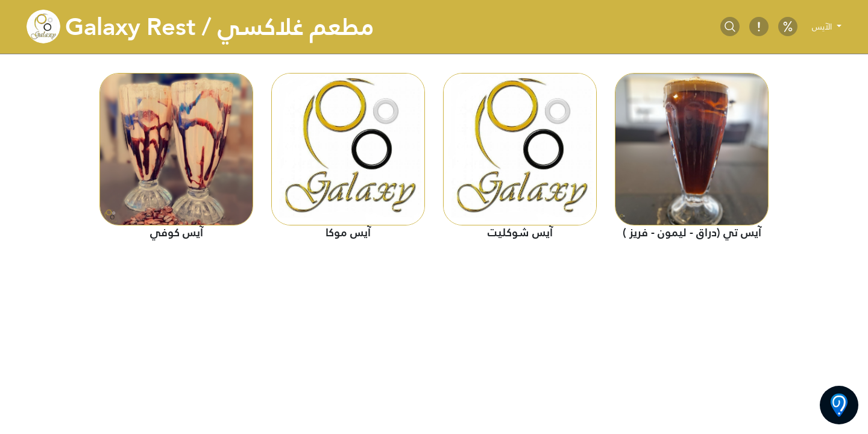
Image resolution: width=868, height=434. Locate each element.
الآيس (823, 27)
